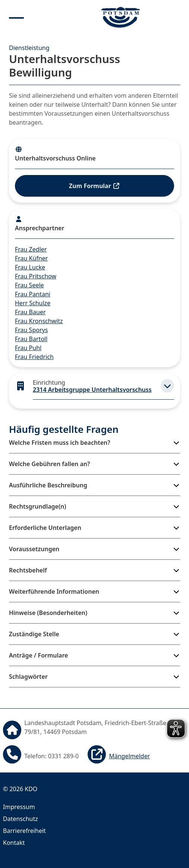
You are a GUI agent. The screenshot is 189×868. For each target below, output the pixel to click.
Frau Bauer (30, 312)
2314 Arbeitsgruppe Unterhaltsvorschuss (92, 390)
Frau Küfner (31, 258)
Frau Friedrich (34, 357)
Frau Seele (29, 285)
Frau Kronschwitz (39, 321)
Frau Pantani (33, 294)
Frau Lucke (30, 267)
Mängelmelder (129, 756)
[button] (167, 386)
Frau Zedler (31, 249)
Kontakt (14, 843)
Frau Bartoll (31, 339)
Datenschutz (21, 819)
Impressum (19, 807)
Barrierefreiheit (24, 831)
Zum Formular (94, 186)
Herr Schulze (33, 303)
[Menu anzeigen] (16, 17)
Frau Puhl (28, 348)
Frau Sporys (31, 330)
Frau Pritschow (36, 276)
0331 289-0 (64, 756)
